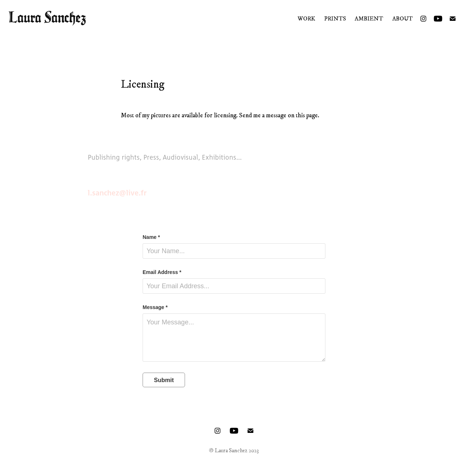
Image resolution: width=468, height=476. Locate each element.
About (403, 19)
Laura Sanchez (47, 17)
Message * (155, 307)
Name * (151, 237)
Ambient (369, 19)
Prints (335, 19)
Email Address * (162, 272)
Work (306, 19)
